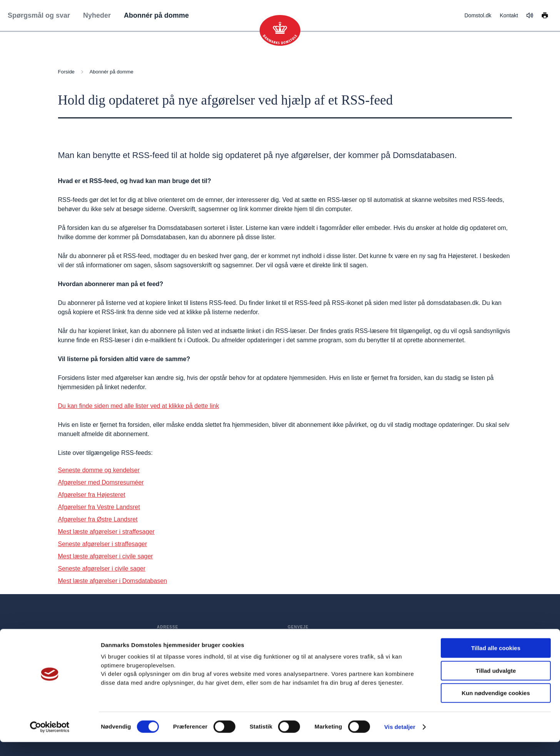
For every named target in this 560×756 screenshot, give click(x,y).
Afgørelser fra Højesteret (92, 495)
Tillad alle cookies (496, 662)
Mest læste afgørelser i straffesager (106, 532)
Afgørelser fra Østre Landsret (98, 519)
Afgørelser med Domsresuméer (101, 482)
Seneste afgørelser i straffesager (103, 544)
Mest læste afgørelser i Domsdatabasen (113, 581)
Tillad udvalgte (496, 685)
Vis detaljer (400, 741)
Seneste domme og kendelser (99, 470)
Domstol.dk (478, 15)
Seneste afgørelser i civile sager (102, 569)
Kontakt (509, 15)
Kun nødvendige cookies (496, 707)
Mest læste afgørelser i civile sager (106, 556)
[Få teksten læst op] (530, 15)
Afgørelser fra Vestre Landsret (99, 507)
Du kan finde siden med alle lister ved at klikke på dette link (139, 406)
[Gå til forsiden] (280, 30)
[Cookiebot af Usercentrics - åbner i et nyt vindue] (50, 741)
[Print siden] (545, 15)
